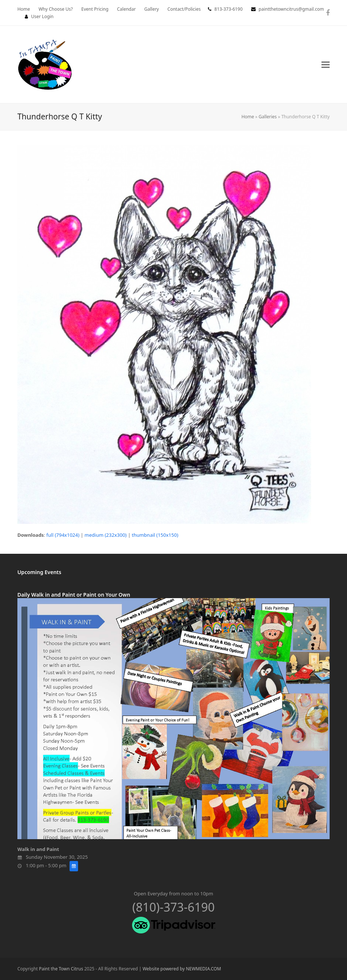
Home (248, 117)
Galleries (268, 117)
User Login (42, 16)
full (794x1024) (63, 535)
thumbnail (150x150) (155, 535)
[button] (326, 65)
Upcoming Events (39, 572)
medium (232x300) (106, 535)
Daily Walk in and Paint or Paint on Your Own (74, 595)
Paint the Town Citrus (61, 969)
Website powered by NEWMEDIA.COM (182, 969)
